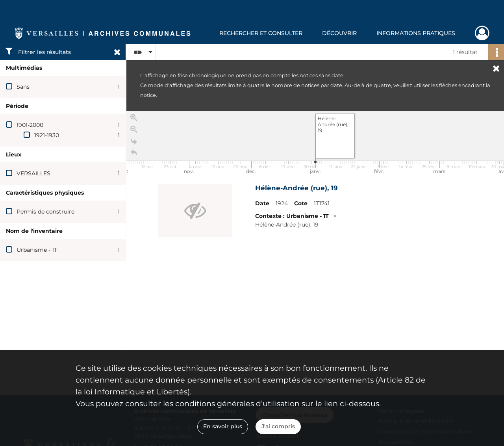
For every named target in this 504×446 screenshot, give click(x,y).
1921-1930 (47, 135)
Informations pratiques (416, 33)
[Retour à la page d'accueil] (134, 155)
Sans (23, 87)
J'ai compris (278, 426)
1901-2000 (30, 125)
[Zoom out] (134, 132)
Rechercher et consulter (261, 33)
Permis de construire (45, 212)
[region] (315, 229)
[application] (315, 143)
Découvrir (339, 33)
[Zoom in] (134, 120)
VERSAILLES (33, 173)
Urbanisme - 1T (37, 250)
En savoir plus (223, 426)
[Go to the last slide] (134, 143)
